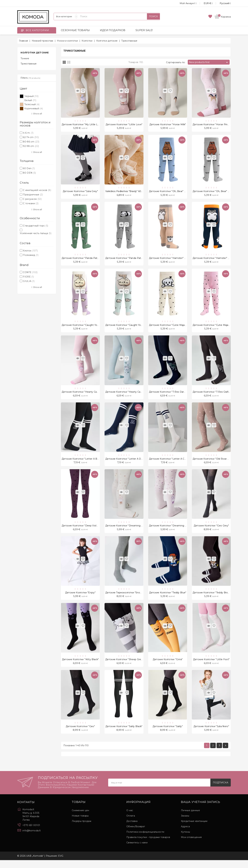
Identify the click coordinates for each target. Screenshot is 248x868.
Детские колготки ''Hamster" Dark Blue (216, 260)
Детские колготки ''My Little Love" (82, 125)
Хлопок (30, 251)
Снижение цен (81, 818)
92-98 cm (31, 146)
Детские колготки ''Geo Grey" (211, 531)
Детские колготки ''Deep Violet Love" (84, 531)
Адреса (185, 834)
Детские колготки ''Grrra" (168, 666)
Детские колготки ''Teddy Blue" (168, 598)
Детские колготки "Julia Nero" (211, 734)
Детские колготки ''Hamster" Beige (170, 260)
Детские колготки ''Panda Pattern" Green (86, 260)
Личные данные (190, 818)
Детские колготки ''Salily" (168, 734)
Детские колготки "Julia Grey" (80, 192)
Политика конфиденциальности (145, 840)
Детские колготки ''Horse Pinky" (212, 125)
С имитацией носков (37, 190)
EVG (61, 864)
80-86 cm (31, 142)
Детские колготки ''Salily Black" (124, 734)
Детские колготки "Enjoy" (80, 598)
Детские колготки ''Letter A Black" (82, 463)
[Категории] (66, 17)
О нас (130, 818)
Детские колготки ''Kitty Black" (80, 666)
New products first (209, 62)
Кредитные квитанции (194, 829)
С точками (31, 203)
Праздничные (33, 195)
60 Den (29, 168)
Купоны (185, 840)
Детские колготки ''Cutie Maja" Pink (214, 328)
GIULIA (29, 281)
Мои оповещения (191, 845)
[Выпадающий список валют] (205, 3)
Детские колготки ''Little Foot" (211, 666)
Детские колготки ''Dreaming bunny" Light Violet (178, 531)
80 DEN (29, 173)
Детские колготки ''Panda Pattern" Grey (129, 260)
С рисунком (32, 199)
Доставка (132, 829)
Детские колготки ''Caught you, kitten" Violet (88, 328)
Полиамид (31, 255)
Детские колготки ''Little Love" (124, 125)
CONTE (30, 272)
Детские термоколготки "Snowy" (125, 598)
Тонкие (25, 58)
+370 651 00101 (31, 833)
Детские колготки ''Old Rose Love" (213, 463)
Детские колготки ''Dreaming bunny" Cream (132, 531)
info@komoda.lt (32, 838)
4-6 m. (28, 133)
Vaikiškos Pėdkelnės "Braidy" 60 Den (126, 192)
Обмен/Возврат (136, 834)
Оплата (131, 824)
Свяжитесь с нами (137, 850)
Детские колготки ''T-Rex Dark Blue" (170, 395)
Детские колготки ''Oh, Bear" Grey (213, 192)
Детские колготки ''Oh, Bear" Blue (169, 192)
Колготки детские (35, 53)
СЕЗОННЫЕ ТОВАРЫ (75, 30)
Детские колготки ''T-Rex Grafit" (212, 395)
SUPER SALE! (144, 30)
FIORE (28, 277)
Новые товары (80, 824)
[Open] (22, 30)
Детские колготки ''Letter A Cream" (170, 463)
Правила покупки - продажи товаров (148, 845)
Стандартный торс (36, 226)
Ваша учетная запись (201, 810)
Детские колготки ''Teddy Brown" (212, 598)
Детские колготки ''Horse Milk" (168, 125)
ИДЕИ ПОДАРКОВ (113, 30)
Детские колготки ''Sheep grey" (124, 666)
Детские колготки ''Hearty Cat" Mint (127, 395)
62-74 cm (31, 137)
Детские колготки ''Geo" (80, 734)
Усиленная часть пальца (36, 233)
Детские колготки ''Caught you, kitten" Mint (131, 328)
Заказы (185, 824)
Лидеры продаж (82, 829)
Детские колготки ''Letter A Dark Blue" (128, 463)
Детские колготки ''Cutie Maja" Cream (171, 328)
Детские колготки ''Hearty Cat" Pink (83, 395)
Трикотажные (29, 64)
